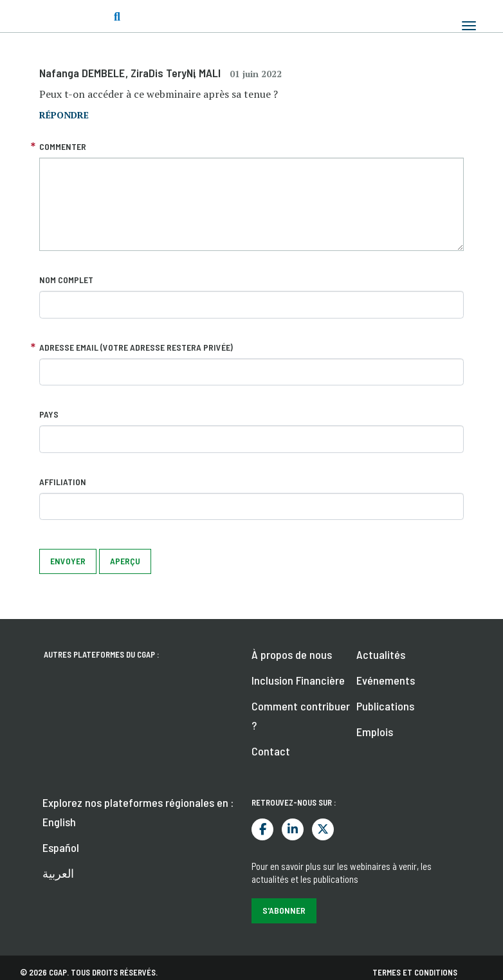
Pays (49, 414)
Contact (271, 751)
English (59, 822)
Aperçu (125, 561)
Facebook (262, 829)
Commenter (63, 146)
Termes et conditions (415, 972)
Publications (385, 706)
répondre (64, 115)
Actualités (381, 654)
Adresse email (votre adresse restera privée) (136, 347)
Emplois (375, 732)
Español (61, 847)
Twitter (323, 829)
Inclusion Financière (298, 680)
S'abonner (284, 910)
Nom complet (66, 280)
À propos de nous (292, 654)
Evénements (386, 680)
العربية (58, 873)
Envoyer (68, 561)
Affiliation (63, 482)
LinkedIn (293, 829)
